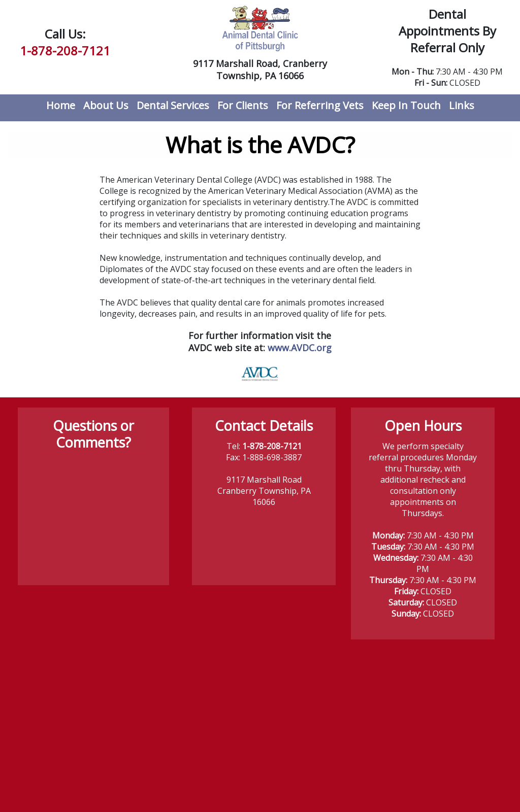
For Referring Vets (320, 105)
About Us (106, 105)
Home (61, 105)
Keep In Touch (406, 105)
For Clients (243, 105)
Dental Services (173, 105)
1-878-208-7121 (65, 50)
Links (462, 105)
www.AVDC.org (300, 348)
